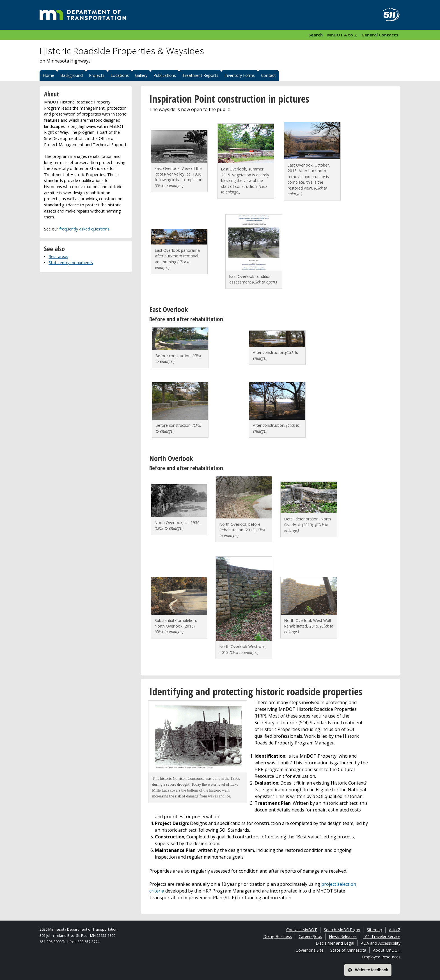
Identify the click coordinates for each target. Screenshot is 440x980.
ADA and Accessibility (381, 943)
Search (316, 35)
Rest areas (58, 256)
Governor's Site (310, 950)
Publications (165, 75)
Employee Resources (381, 957)
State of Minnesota (348, 950)
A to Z (395, 930)
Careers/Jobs (310, 936)
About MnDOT (387, 950)
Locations (120, 75)
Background (72, 75)
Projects (97, 75)
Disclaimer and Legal (335, 943)
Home (48, 75)
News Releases (343, 936)
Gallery (141, 75)
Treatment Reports (200, 75)
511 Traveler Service (382, 936)
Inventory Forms (240, 75)
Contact (268, 75)
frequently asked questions (84, 229)
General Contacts (380, 35)
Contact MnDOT (302, 930)
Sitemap (374, 930)
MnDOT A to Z (342, 35)
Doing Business (278, 936)
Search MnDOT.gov (342, 930)
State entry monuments (71, 263)
